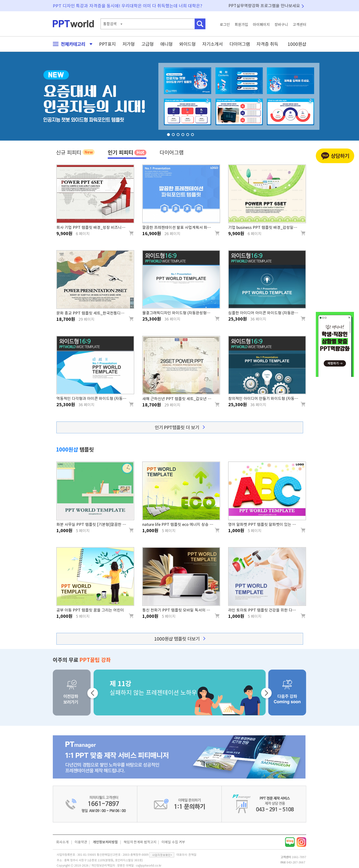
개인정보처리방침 (105, 842)
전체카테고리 (71, 44)
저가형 (129, 44)
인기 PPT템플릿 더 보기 (180, 427)
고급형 (147, 44)
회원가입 (241, 25)
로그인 (225, 25)
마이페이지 (261, 25)
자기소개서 (212, 44)
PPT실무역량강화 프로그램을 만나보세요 (264, 6)
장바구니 (281, 25)
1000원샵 (297, 44)
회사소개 (62, 842)
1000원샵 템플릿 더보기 (180, 639)
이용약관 (81, 842)
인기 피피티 (127, 152)
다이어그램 (240, 44)
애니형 (166, 44)
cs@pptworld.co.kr (149, 865)
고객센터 (299, 25)
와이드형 (187, 44)
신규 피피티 (75, 152)
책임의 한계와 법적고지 (140, 842)
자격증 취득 (267, 44)
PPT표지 (107, 44)
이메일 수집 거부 (173, 842)
